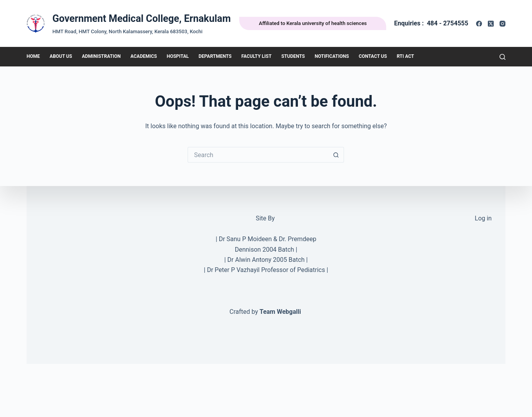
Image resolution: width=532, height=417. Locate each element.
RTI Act (405, 56)
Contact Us (373, 56)
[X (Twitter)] (491, 24)
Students (293, 56)
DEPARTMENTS (215, 56)
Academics (144, 56)
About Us (61, 56)
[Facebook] (479, 24)
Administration (101, 56)
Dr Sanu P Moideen (245, 239)
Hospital (178, 56)
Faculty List (256, 56)
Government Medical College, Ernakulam (142, 19)
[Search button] (336, 155)
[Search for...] (258, 155)
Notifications (332, 56)
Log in (483, 218)
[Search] (502, 57)
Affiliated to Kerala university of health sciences (313, 23)
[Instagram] (502, 24)
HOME (33, 56)
